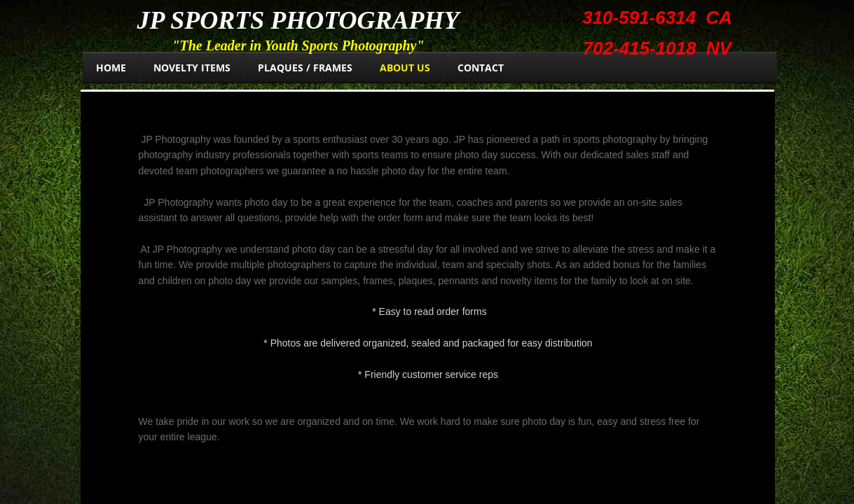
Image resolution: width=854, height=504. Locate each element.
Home (111, 68)
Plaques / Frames (305, 68)
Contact (481, 68)
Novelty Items (192, 68)
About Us (405, 68)
